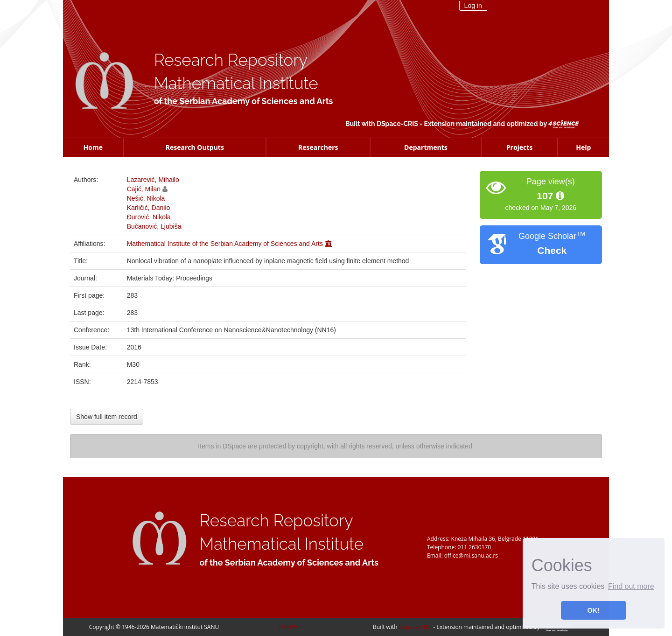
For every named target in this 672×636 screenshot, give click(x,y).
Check (552, 250)
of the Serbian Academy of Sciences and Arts (243, 101)
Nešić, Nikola (146, 198)
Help (583, 147)
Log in (473, 6)
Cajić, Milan (144, 189)
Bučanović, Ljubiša (154, 226)
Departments (426, 147)
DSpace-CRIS (397, 124)
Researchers (318, 147)
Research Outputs (195, 147)
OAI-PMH (290, 627)
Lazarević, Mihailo (153, 180)
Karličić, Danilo (149, 208)
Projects (520, 147)
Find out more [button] (631, 586)
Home (93, 147)
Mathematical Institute (236, 83)
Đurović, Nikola (149, 217)
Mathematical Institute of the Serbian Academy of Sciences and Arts (225, 244)
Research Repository (231, 60)
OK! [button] (594, 610)
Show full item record (107, 417)
